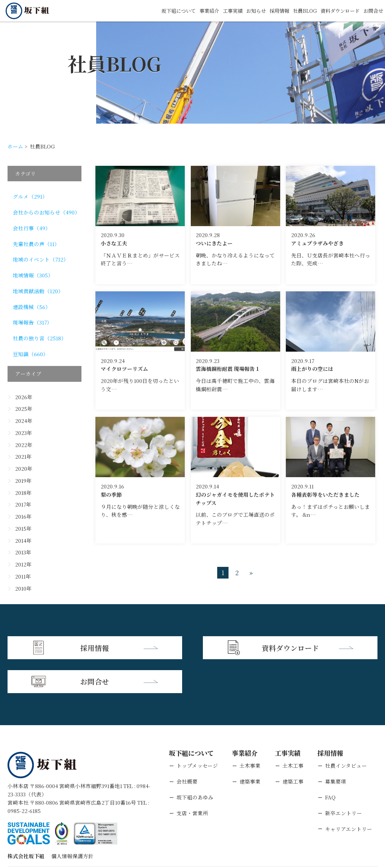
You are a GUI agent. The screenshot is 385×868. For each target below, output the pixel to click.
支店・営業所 (192, 778)
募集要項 (336, 747)
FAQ (330, 762)
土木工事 (293, 731)
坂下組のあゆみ (195, 762)
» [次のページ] (251, 573)
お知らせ (248, 11)
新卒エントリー (344, 778)
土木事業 (250, 731)
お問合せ (373, 11)
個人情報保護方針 (72, 821)
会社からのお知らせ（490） (46, 212)
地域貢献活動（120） (38, 291)
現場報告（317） (32, 322)
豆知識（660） (31, 354)
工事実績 (223, 11)
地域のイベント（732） (41, 259)
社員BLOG (300, 11)
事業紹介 (198, 11)
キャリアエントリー (349, 794)
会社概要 (187, 747)
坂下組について (166, 11)
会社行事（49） (32, 228)
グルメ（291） (30, 196)
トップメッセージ (197, 731)
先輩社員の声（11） (36, 244)
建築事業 (250, 747)
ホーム (15, 146)
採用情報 (273, 11)
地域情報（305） (33, 275)
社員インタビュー (346, 731)
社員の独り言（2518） (40, 338)
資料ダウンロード (337, 11)
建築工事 (293, 747)
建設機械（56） (32, 307)
